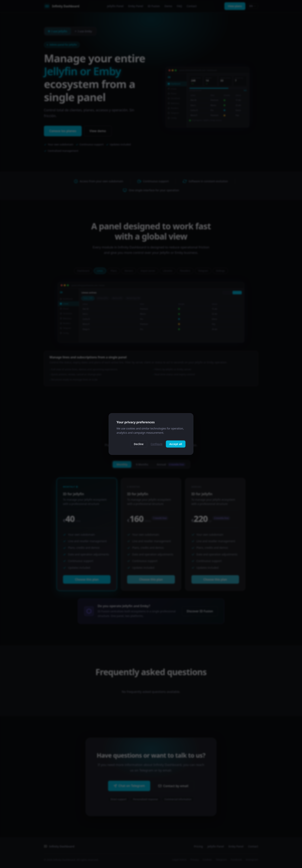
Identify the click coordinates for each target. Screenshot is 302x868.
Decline (139, 444)
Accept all (176, 444)
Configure (156, 444)
